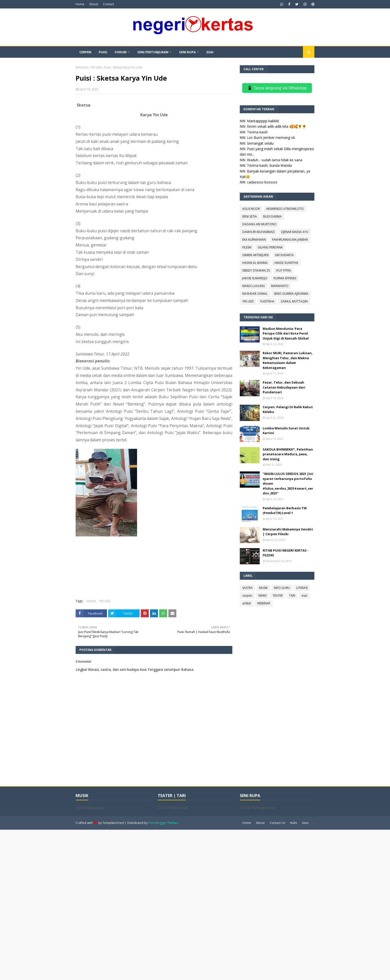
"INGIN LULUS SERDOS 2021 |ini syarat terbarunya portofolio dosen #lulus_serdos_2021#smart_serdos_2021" (288, 483)
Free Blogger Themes (163, 823)
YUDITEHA (267, 301)
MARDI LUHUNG (254, 286)
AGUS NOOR (251, 209)
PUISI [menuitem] (103, 52)
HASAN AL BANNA (255, 263)
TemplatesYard (113, 823)
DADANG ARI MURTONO (259, 224)
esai (304, 596)
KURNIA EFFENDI (285, 278)
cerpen (91, 601)
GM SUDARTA (284, 255)
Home (80, 4)
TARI (292, 596)
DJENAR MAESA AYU (295, 232)
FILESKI (247, 247)
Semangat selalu (260, 143)
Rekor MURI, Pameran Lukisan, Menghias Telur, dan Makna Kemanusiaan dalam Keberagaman (288, 360)
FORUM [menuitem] (121, 52)
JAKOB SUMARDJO (255, 278)
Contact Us (277, 823)
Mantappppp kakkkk (263, 121)
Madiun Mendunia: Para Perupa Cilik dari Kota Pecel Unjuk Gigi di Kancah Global (286, 333)
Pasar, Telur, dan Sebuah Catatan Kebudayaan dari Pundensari (284, 387)
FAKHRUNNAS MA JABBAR (290, 240)
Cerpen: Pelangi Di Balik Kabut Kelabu (288, 409)
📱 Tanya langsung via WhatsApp (277, 88)
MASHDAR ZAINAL (255, 294)
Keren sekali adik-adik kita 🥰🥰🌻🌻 (277, 126)
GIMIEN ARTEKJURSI (255, 255)
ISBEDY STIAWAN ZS (256, 270)
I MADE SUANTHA (286, 263)
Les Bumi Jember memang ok (271, 138)
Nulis (293, 823)
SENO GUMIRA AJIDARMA (291, 294)
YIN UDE (96, 67)
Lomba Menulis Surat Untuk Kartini (286, 431)
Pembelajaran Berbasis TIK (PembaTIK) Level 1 (285, 511)
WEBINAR (264, 603)
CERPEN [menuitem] (85, 52)
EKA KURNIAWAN (254, 240)
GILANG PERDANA (270, 247)
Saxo (305, 823)
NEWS (262, 596)
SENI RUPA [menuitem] (187, 52)
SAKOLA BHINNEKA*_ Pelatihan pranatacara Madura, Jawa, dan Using (288, 454)
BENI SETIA (250, 216)
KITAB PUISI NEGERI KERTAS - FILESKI (286, 553)
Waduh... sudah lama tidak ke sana (275, 160)
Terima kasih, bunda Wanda (269, 165)
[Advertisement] (149, 904)
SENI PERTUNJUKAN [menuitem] (153, 52)
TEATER (278, 596)
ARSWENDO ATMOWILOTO (285, 209)
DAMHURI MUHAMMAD (259, 232)
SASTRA (247, 588)
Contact (108, 4)
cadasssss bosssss (262, 182)
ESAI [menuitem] (210, 52)
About (94, 4)
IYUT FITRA (284, 270)
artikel (247, 603)
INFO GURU (282, 588)
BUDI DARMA (272, 216)
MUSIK (263, 588)
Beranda (82, 67)
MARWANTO (280, 286)
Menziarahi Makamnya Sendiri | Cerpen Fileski (288, 532)
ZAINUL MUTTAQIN (294, 301)
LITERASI (302, 588)
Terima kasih (257, 132)
